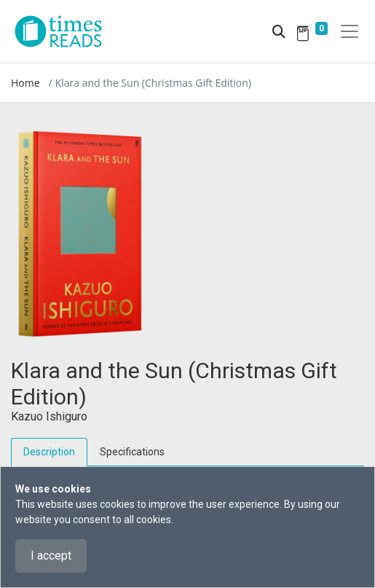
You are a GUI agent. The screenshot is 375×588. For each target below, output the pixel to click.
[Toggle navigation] (350, 31)
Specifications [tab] (132, 452)
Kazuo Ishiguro (49, 416)
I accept (51, 556)
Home (25, 83)
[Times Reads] (64, 31)
